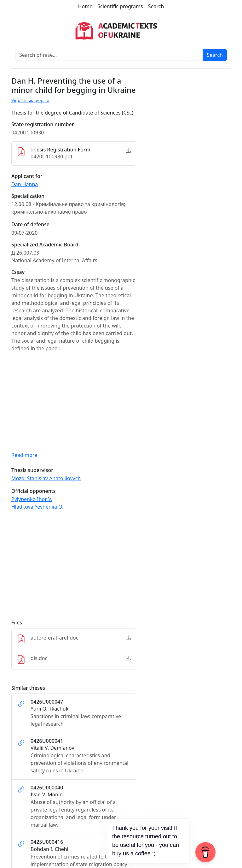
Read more (24, 455)
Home (85, 6)
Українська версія (30, 100)
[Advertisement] (74, 568)
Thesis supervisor (32, 470)
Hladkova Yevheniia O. (37, 507)
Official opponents (34, 491)
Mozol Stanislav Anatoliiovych (46, 478)
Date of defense (30, 224)
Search (156, 6)
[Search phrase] (109, 55)
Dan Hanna (25, 184)
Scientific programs (120, 6)
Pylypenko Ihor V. (32, 499)
